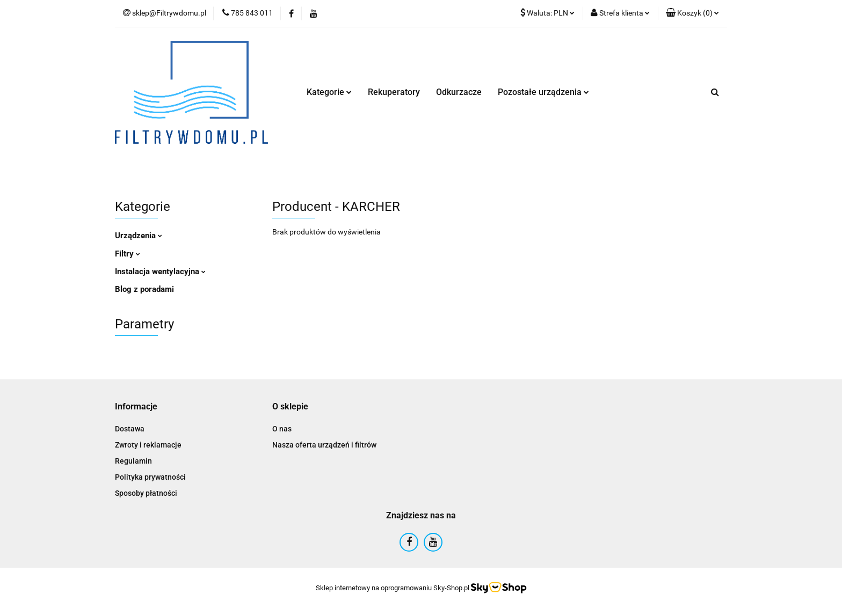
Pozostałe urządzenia (543, 92)
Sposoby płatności (146, 493)
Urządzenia (139, 236)
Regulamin (133, 461)
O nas (282, 429)
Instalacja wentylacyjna (160, 272)
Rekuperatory (394, 92)
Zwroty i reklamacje (148, 445)
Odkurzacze (459, 92)
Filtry (128, 254)
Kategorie (329, 92)
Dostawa (130, 429)
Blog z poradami (144, 289)
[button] (692, 13)
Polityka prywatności (150, 477)
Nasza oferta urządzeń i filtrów (324, 445)
